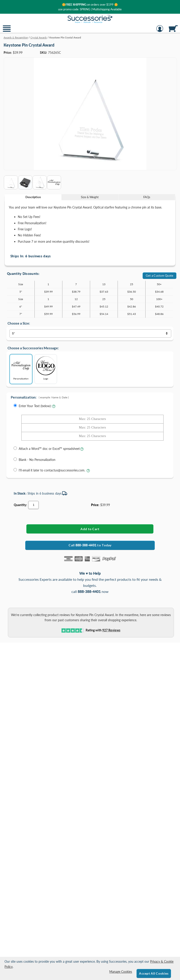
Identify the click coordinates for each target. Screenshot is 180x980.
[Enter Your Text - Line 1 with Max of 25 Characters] (92, 419)
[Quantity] (33, 505)
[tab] (33, 197)
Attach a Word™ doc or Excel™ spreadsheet (49, 449)
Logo (46, 368)
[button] (7, 31)
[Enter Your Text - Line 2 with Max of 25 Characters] (92, 428)
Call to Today (90, 545)
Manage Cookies (121, 972)
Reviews (111, 630)
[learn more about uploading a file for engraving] (82, 450)
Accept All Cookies (154, 973)
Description (33, 197)
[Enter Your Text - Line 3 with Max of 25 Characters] (92, 436)
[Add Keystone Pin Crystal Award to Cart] (90, 529)
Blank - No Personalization (37, 460)
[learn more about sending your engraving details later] (88, 472)
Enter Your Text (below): (35, 406)
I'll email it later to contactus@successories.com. (52, 470)
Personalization (21, 368)
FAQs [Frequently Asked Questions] (147, 197)
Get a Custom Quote (160, 276)
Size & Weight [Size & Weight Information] (90, 197)
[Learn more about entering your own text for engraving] (54, 407)
